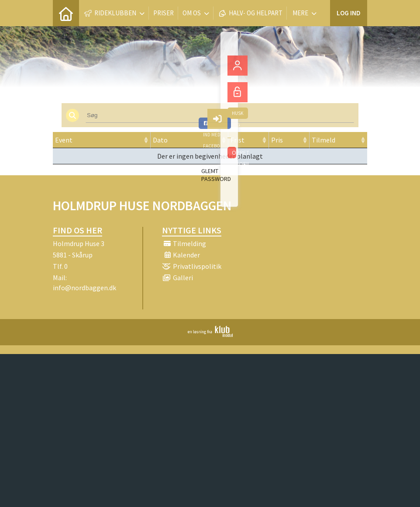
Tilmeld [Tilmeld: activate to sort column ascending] (324, 140)
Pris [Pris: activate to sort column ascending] (277, 140)
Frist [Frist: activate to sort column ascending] (238, 140)
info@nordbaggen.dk (84, 288)
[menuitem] (66, 13)
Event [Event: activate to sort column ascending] (64, 140)
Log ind (349, 13)
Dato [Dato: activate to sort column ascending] (160, 140)
